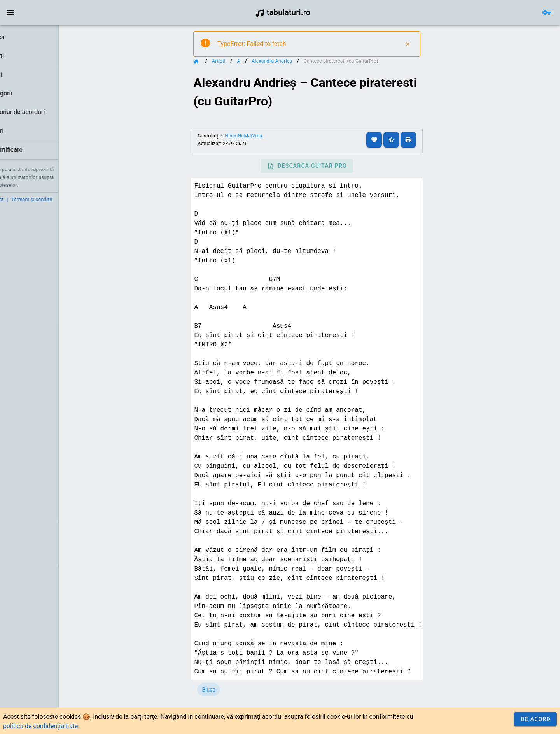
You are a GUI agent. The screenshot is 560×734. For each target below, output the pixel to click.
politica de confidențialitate (40, 726)
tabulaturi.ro (283, 12)
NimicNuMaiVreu (268, 136)
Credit (13, 200)
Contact (36, 200)
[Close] (429, 44)
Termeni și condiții (73, 200)
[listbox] (50, 94)
